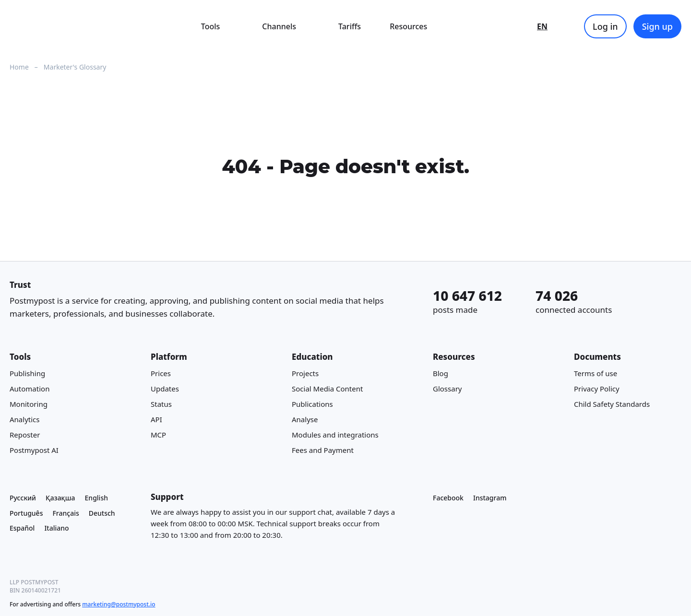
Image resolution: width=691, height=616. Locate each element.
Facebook (448, 498)
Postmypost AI (34, 450)
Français (66, 513)
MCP (158, 435)
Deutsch (102, 513)
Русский (23, 498)
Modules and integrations (335, 435)
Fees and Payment (323, 450)
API (156, 419)
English (96, 498)
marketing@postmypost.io (119, 604)
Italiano (56, 528)
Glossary (447, 389)
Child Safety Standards (612, 404)
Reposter (25, 435)
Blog (441, 373)
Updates (165, 389)
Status (161, 404)
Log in (605, 26)
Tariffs (350, 26)
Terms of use (596, 373)
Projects (305, 373)
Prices (161, 373)
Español (22, 528)
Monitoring (29, 404)
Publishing (27, 373)
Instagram (490, 498)
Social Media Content (327, 389)
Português (26, 513)
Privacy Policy (597, 389)
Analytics (24, 419)
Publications (312, 404)
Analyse (305, 419)
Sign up (657, 26)
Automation (30, 389)
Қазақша (60, 498)
